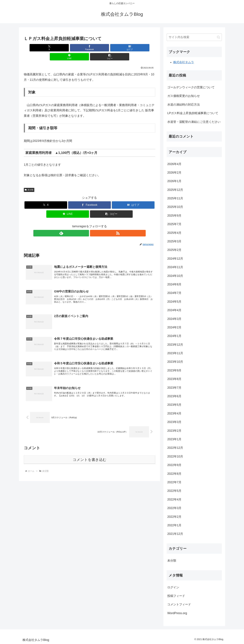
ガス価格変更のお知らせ (184, 96)
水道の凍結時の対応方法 (184, 105)
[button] (134, 48)
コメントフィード (179, 604)
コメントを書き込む (90, 456)
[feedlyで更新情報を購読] (86, 224)
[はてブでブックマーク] (89, 48)
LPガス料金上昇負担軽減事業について (193, 113)
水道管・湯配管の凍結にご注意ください (194, 122)
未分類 (29, 181)
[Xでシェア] (45, 48)
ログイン (173, 587)
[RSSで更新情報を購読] (93, 224)
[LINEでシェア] (111, 48)
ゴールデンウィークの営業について (191, 87)
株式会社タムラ (184, 62)
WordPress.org (177, 613)
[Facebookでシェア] (67, 48)
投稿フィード (176, 596)
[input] (194, 37)
